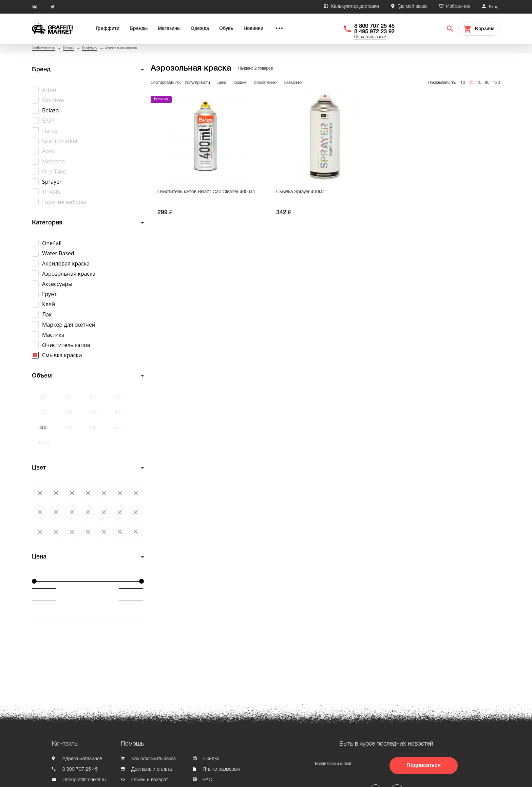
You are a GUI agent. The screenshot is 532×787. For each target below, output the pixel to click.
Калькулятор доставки (355, 7)
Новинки (253, 29)
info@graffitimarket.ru (84, 780)
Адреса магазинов (82, 759)
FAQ (208, 780)
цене (222, 83)
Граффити (108, 29)
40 (479, 83)
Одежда (200, 29)
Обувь (226, 29)
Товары (69, 48)
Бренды (139, 29)
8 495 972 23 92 (374, 32)
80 (487, 83)
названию (293, 83)
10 (463, 83)
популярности (197, 83)
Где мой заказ (413, 7)
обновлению (265, 83)
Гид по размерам (221, 770)
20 (471, 83)
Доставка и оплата (151, 770)
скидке (240, 83)
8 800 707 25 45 (374, 26)
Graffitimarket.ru (43, 48)
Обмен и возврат (150, 780)
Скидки (211, 759)
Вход (494, 7)
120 (497, 83)
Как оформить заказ (154, 759)
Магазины (169, 29)
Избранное (458, 7)
